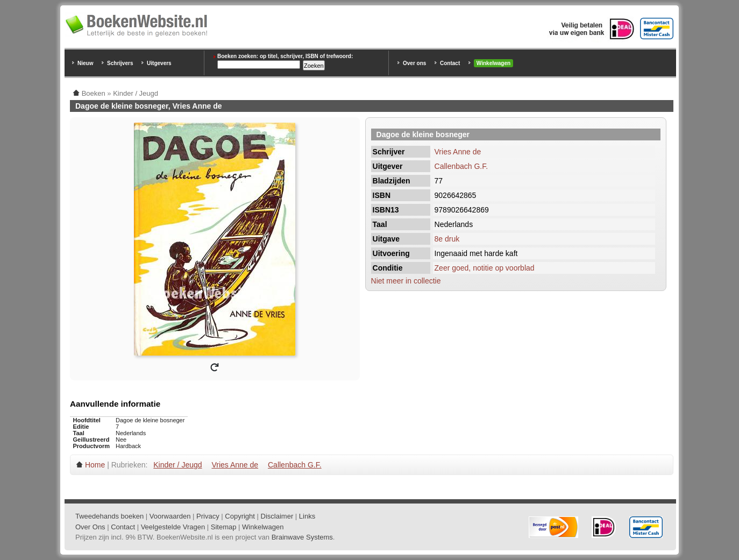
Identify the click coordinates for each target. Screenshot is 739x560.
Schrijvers (120, 63)
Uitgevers (159, 63)
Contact (450, 63)
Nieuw (85, 63)
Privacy (208, 516)
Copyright (240, 516)
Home (95, 465)
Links (307, 516)
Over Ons (90, 527)
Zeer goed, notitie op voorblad (485, 268)
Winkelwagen (493, 63)
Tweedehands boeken (109, 516)
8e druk (447, 239)
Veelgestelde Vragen (173, 527)
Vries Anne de (458, 152)
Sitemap (224, 527)
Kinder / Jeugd (177, 465)
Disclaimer (277, 516)
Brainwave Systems (302, 537)
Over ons (414, 63)
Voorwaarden (170, 516)
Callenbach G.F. (461, 166)
